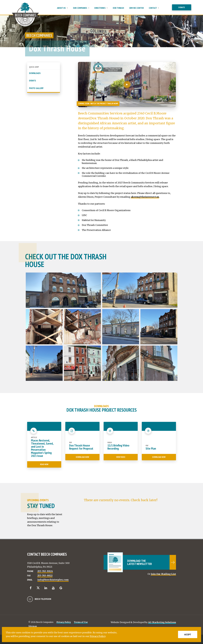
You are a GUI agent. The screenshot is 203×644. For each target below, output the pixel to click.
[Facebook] (31, 588)
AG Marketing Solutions (162, 622)
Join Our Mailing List (163, 574)
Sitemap (33, 626)
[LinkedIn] (46, 588)
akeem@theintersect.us (145, 197)
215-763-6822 (45, 575)
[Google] (61, 588)
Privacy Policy (64, 622)
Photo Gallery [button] (36, 88)
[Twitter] (38, 588)
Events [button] (33, 81)
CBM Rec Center (136, 8)
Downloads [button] (35, 73)
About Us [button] (62, 8)
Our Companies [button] (81, 8)
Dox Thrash (118, 8)
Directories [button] (101, 8)
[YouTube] (53, 588)
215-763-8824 (45, 571)
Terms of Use (81, 622)
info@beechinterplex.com (53, 580)
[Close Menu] (169, 9)
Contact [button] (154, 8)
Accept (188, 634)
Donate (182, 7)
